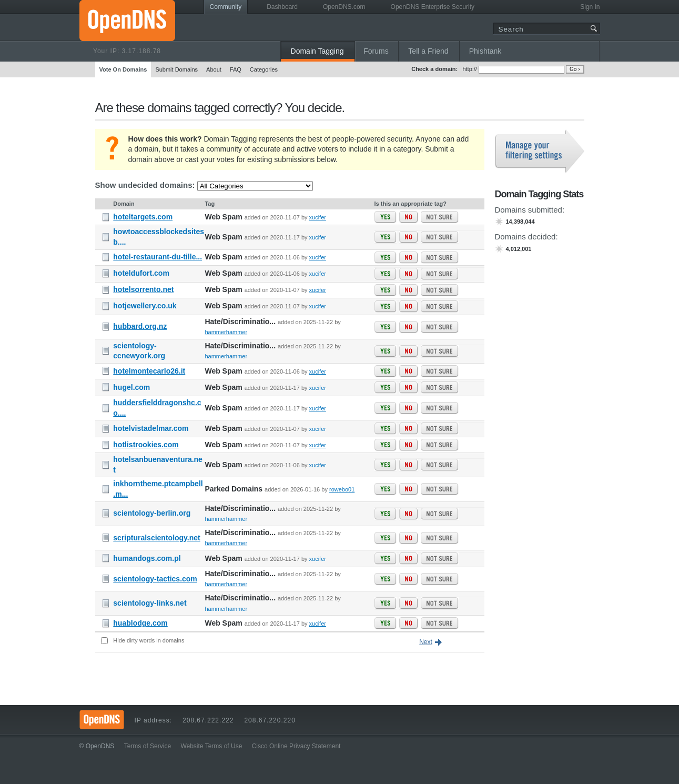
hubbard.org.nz (140, 326)
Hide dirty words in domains (149, 640)
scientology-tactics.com (155, 579)
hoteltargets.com (143, 217)
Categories (264, 69)
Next (426, 642)
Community (226, 7)
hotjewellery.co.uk (145, 306)
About (214, 69)
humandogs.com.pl (147, 558)
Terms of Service (148, 746)
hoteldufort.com (141, 273)
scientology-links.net (150, 603)
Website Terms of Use (211, 746)
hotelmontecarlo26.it (149, 371)
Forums (376, 51)
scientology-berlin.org (152, 513)
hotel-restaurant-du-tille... (158, 257)
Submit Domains (176, 69)
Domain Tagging (317, 51)
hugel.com (131, 387)
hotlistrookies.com (146, 445)
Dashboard (282, 7)
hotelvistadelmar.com (151, 428)
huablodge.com (140, 623)
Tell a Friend (428, 51)
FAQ (236, 69)
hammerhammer (226, 332)
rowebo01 (342, 489)
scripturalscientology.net (156, 538)
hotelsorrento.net (143, 289)
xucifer (318, 217)
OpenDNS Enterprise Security (433, 7)
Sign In (590, 7)
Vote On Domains (123, 69)
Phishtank (485, 51)
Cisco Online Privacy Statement (296, 746)
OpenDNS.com (344, 7)
